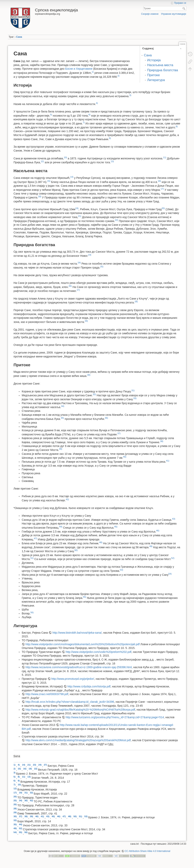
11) (165, 157)
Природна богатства (163, 70)
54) (170, 574)
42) (67, 499)
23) (90, 255)
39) (60, 449)
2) (118, 76)
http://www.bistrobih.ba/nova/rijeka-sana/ (77, 633)
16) (159, 181)
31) (133, 390)
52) (173, 558)
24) (79, 263)
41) (168, 461)
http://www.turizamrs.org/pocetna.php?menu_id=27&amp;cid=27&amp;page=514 (115, 717)
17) (162, 189)
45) (116, 527)
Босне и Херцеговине (79, 69)
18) (40, 196)
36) (106, 418)
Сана (19, 37)
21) (80, 216)
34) (63, 406)
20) (163, 208)
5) (51, 115)
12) (42, 161)
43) (174, 519)
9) (110, 138)
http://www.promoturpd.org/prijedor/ (73, 679)
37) (119, 433)
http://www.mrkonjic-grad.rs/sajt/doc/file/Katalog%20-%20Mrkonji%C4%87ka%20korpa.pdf (80, 710)
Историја (154, 60)
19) (77, 208)
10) (65, 157)
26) (70, 286)
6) (89, 115)
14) (72, 177)
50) (76, 550)
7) (84, 122)
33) (135, 398)
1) (93, 72)
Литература (156, 80)
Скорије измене (150, 14)
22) (116, 220)
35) (62, 418)
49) (151, 546)
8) (177, 126)
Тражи (184, 8)
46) (158, 531)
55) (85, 597)
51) (32, 558)
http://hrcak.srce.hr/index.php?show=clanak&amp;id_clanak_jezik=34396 (70, 702)
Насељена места (160, 65)
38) (162, 441)
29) (86, 321)
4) (97, 103)
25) (102, 267)
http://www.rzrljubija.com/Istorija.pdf (89, 686)
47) (35, 538)
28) (136, 302)
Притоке (153, 75)
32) (94, 394)
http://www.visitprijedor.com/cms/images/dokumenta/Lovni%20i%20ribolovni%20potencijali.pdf (83, 644)
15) (49, 181)
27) (78, 290)
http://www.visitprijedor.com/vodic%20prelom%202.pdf (99, 652)
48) (101, 542)
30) (89, 375)
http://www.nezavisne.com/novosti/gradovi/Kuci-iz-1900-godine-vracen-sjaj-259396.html (79, 667)
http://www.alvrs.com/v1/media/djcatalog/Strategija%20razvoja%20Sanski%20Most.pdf (78, 740)
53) (122, 570)
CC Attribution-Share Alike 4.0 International (148, 851)
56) (32, 612)
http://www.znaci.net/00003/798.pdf (47, 694)
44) (61, 527)
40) (125, 457)
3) (130, 95)
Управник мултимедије (174, 14)
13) (112, 161)
